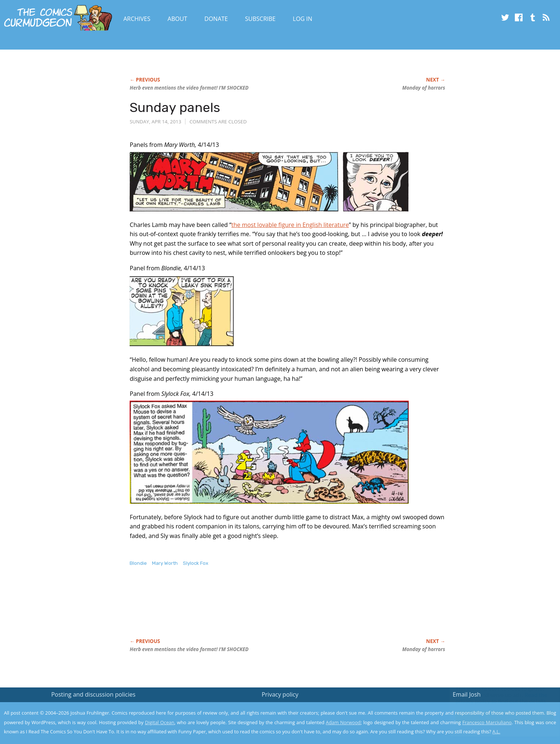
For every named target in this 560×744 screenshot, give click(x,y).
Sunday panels (175, 107)
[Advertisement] (263, 610)
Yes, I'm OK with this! (498, 717)
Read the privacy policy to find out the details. (494, 698)
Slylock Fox (196, 563)
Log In (302, 19)
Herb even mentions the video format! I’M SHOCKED (189, 88)
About (177, 19)
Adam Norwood (343, 722)
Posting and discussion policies (93, 694)
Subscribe (260, 19)
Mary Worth (165, 563)
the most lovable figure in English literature (290, 225)
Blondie (138, 563)
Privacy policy (280, 694)
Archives (137, 19)
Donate (216, 19)
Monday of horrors (424, 88)
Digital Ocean (160, 722)
